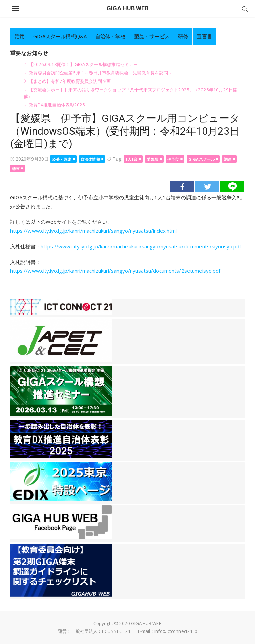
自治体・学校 (110, 36)
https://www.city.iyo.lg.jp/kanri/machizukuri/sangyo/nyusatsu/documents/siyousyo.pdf (141, 246)
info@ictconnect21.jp (176, 631)
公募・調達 (62, 159)
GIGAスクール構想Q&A (60, 36)
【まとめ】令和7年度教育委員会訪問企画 (70, 81)
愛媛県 (153, 159)
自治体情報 (90, 159)
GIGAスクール (201, 159)
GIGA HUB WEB (127, 8)
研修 (183, 36)
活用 (20, 36)
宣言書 (204, 36)
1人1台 (131, 159)
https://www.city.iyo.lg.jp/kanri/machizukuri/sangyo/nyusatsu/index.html (93, 231)
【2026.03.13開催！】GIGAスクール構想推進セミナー (83, 64)
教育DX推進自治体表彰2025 (57, 105)
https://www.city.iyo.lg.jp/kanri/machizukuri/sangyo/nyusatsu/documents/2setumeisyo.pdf (115, 271)
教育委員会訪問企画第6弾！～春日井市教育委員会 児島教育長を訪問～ (101, 73)
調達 (228, 159)
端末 (16, 169)
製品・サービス (152, 36)
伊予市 (173, 159)
